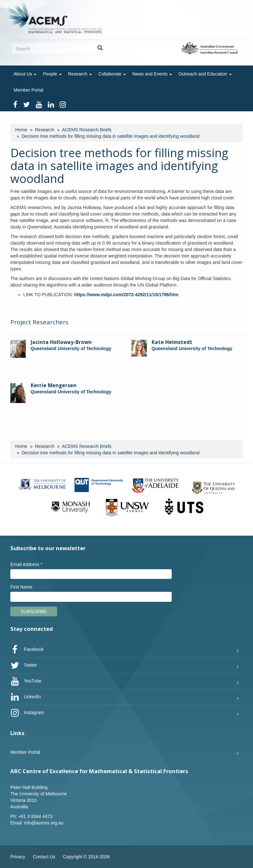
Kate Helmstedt (172, 342)
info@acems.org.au (44, 823)
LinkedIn (26, 697)
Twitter (24, 665)
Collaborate (112, 74)
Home (21, 130)
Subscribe (34, 611)
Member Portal (28, 90)
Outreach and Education (205, 74)
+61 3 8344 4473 (35, 816)
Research (80, 74)
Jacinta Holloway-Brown (61, 342)
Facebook (27, 650)
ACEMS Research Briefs (87, 130)
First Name (21, 587)
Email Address (26, 564)
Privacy (18, 857)
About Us (25, 74)
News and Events (152, 74)
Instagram (27, 713)
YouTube (26, 681)
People (52, 74)
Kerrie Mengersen (54, 385)
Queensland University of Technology (71, 348)
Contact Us (44, 857)
